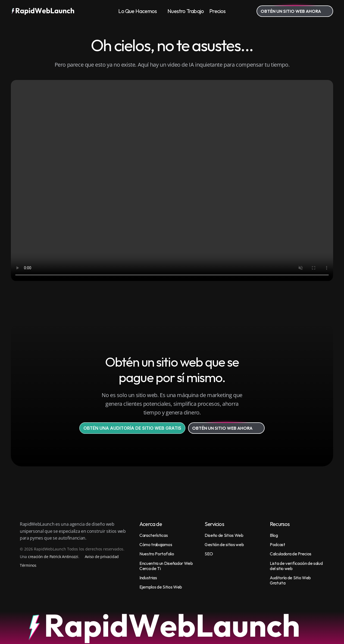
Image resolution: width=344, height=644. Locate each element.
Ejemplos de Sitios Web (161, 587)
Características (154, 535)
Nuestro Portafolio (157, 554)
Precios (217, 11)
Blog (274, 535)
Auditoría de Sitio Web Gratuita (291, 580)
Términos (28, 565)
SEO (209, 554)
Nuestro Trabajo (186, 11)
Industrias (148, 578)
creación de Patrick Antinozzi (53, 557)
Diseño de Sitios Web (224, 535)
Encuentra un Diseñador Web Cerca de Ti (166, 566)
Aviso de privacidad (102, 557)
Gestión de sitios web (224, 544)
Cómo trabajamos (156, 544)
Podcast (278, 544)
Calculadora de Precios (291, 554)
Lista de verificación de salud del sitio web (297, 566)
